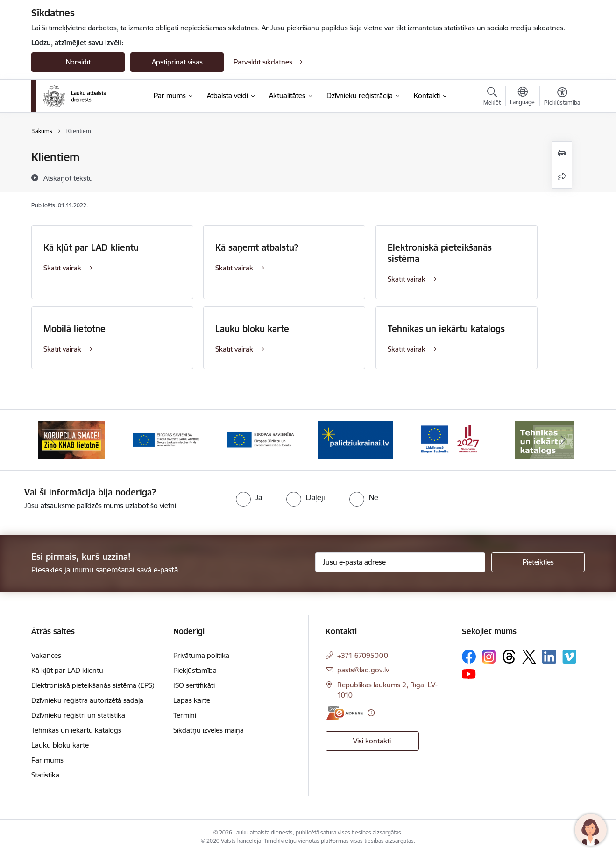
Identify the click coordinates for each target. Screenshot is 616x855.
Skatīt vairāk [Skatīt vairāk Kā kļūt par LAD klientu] (62, 268)
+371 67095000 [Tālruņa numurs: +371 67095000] (363, 655)
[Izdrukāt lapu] (562, 153)
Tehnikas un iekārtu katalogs (446, 329)
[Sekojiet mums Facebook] (469, 657)
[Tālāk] (564, 440)
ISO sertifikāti (194, 685)
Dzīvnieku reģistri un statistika (78, 715)
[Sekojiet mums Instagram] (489, 657)
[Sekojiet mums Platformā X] (529, 657)
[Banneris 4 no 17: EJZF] (261, 439)
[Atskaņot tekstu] (68, 178)
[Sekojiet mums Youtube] (469, 673)
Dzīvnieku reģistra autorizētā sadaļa (87, 700)
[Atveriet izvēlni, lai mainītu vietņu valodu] (522, 97)
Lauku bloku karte (252, 329)
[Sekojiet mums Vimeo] (569, 657)
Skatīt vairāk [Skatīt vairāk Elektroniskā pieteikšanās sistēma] (407, 279)
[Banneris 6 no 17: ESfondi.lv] (450, 439)
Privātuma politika (201, 655)
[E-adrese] (344, 713)
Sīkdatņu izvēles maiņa (209, 730)
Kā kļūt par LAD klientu (91, 247)
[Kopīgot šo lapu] (562, 177)
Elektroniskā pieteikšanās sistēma (440, 253)
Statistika (45, 775)
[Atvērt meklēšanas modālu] (492, 98)
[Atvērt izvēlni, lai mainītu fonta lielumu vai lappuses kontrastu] (562, 98)
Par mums (47, 760)
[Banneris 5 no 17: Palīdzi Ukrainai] (355, 439)
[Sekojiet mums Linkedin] (549, 657)
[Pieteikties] (538, 562)
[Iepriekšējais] (53, 440)
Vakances (46, 655)
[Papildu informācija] (371, 713)
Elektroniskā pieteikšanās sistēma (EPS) (93, 685)
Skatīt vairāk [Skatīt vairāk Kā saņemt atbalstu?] (234, 268)
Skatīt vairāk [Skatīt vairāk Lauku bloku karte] (234, 349)
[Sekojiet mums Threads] (509, 657)
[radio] (249, 497)
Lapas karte (192, 700)
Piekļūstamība (195, 670)
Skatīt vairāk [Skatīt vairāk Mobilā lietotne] (62, 349)
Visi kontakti (372, 741)
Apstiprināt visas (177, 62)
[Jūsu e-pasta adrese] (400, 562)
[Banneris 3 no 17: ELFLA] (166, 439)
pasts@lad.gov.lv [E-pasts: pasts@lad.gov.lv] (363, 670)
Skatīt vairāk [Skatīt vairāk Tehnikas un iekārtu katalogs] (407, 349)
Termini (185, 715)
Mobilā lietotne (74, 329)
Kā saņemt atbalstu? (257, 247)
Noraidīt (78, 62)
